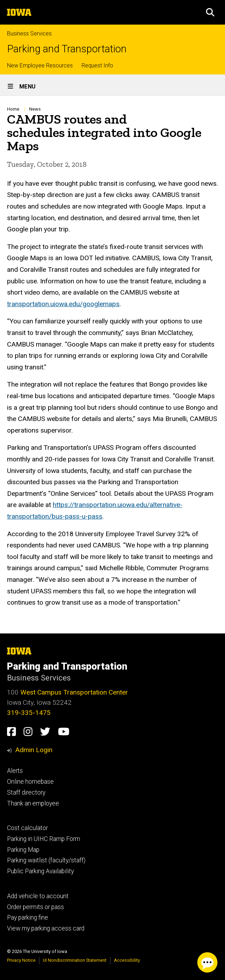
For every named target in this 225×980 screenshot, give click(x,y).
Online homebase (30, 782)
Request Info (97, 65)
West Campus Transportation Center (74, 692)
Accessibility (127, 960)
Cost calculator (27, 828)
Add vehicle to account (38, 896)
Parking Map (23, 850)
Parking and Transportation (67, 49)
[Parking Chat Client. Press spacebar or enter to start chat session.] (207, 962)
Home (13, 109)
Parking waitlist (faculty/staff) (46, 860)
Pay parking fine (28, 917)
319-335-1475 (29, 713)
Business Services (29, 34)
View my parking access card (46, 928)
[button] (210, 12)
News (35, 109)
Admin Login (34, 750)
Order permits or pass (36, 907)
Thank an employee (33, 803)
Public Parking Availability (40, 871)
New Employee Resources (40, 65)
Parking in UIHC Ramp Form (44, 839)
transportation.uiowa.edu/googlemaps (63, 304)
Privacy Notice (21, 960)
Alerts (15, 771)
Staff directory (26, 792)
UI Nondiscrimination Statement (75, 960)
